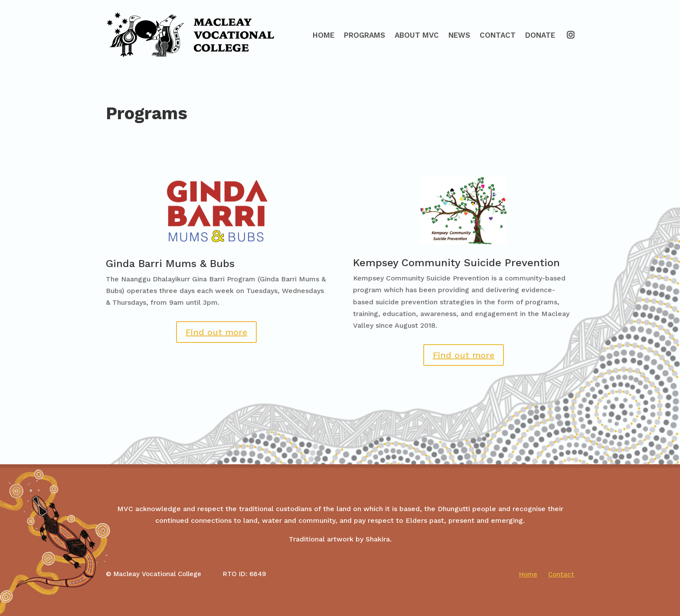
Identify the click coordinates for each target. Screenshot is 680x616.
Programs (365, 35)
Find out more (216, 332)
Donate (540, 35)
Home (324, 35)
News (459, 35)
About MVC (417, 35)
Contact (498, 35)
